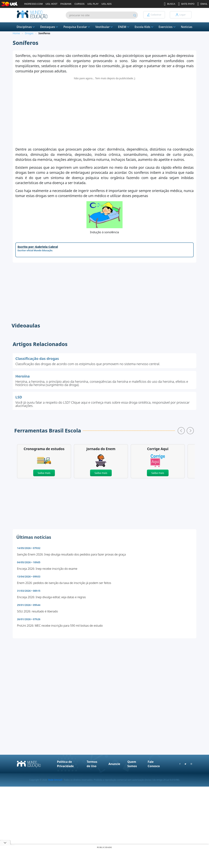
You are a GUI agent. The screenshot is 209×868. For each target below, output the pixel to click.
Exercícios (167, 27)
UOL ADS (106, 4)
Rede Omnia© (55, 780)
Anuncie (114, 764)
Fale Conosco (154, 764)
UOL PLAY (93, 4)
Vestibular (104, 27)
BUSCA (170, 4)
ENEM (124, 27)
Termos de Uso (92, 764)
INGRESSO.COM (33, 4)
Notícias (187, 27)
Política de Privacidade (65, 764)
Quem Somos (132, 764)
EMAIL (202, 4)
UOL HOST (52, 4)
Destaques (49, 27)
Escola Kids (144, 27)
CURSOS (79, 4)
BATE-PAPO (186, 4)
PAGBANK (66, 4)
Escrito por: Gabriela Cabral (38, 247)
